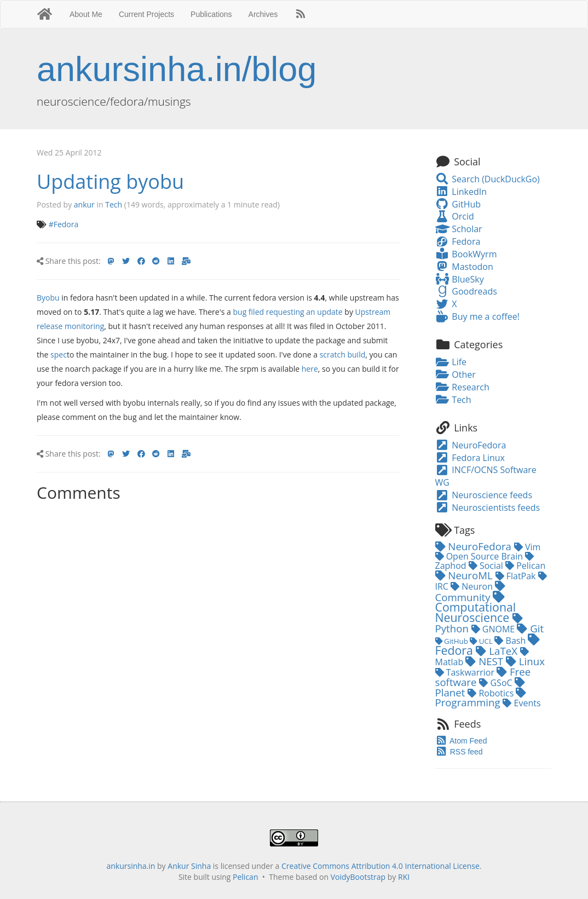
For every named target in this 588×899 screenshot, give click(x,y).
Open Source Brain (480, 556)
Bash (511, 641)
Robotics (492, 693)
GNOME (494, 629)
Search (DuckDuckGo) (488, 179)
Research (462, 387)
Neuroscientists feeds (488, 508)
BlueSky (460, 279)
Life (451, 362)
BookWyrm (466, 254)
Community (471, 592)
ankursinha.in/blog (177, 69)
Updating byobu (110, 181)
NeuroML (465, 575)
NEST (486, 661)
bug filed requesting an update (287, 312)
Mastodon (464, 267)
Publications (211, 14)
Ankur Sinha (189, 866)
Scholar (459, 229)
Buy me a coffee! (477, 316)
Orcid (455, 216)
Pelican (525, 566)
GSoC (497, 683)
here (310, 369)
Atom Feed (461, 741)
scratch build (343, 355)
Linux (525, 661)
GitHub (458, 204)
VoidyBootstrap (358, 877)
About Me (86, 14)
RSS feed (459, 752)
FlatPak (517, 576)
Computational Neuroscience (476, 608)
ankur (84, 204)
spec (59, 355)
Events (521, 703)
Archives (263, 14)
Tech (114, 204)
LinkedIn (461, 192)
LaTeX (498, 651)
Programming (481, 698)
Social (487, 566)
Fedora (458, 241)
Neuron (473, 586)
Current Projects (146, 14)
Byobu (48, 298)
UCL (482, 641)
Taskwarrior (466, 672)
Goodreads (466, 291)
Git (530, 628)
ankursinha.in (131, 866)
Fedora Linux (470, 458)
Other (456, 374)
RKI (404, 877)
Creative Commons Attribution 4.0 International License (381, 866)
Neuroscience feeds (484, 495)
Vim (528, 547)
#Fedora (64, 224)
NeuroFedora (471, 445)
